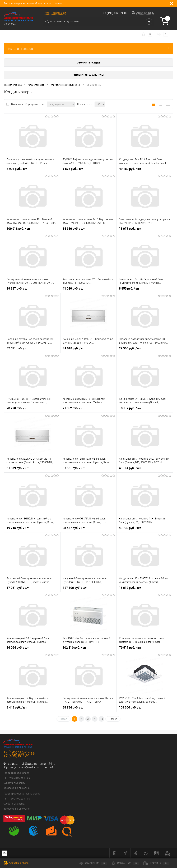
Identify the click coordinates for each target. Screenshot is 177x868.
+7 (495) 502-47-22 (19, 752)
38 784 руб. (74, 707)
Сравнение (93, 863)
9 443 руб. (17, 707)
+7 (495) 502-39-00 (115, 13)
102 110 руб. (74, 648)
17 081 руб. (18, 588)
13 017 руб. (130, 229)
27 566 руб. (130, 348)
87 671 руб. (18, 348)
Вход (47, 13)
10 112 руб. (130, 408)
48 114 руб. (130, 468)
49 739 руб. (130, 528)
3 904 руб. (17, 169)
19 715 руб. (18, 528)
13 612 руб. (130, 588)
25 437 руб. (74, 528)
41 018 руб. (74, 348)
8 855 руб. (129, 289)
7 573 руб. (73, 169)
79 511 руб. (130, 648)
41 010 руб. (74, 289)
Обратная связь (145, 13)
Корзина (156, 863)
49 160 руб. (130, 169)
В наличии (17, 104)
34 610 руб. (74, 229)
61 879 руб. (18, 468)
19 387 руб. (18, 289)
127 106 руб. (75, 588)
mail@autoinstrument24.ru (37, 764)
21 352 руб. (74, 408)
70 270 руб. (18, 408)
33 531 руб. (74, 468)
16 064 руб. (18, 648)
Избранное (125, 863)
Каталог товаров (88, 49)
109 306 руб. (131, 707)
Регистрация (59, 13)
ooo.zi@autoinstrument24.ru (37, 767)
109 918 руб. (18, 229)
